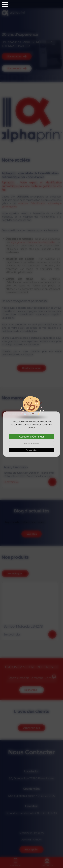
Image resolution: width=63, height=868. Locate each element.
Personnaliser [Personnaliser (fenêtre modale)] (31, 450)
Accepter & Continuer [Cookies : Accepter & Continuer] (32, 437)
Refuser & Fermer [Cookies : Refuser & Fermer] (31, 444)
